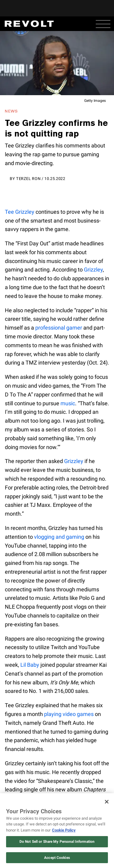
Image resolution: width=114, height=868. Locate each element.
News (11, 111)
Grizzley (93, 270)
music (68, 403)
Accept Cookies (57, 858)
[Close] (107, 802)
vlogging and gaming (59, 537)
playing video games (69, 714)
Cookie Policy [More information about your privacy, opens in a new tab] (64, 830)
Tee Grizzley (20, 212)
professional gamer (59, 328)
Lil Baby (30, 665)
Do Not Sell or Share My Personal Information (57, 842)
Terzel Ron (28, 179)
